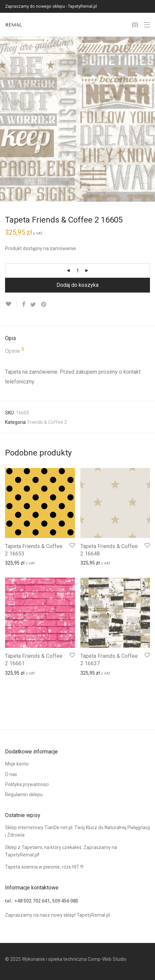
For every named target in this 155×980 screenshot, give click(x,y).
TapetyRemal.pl (93, 915)
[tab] (77, 339)
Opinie (15, 350)
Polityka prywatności (27, 784)
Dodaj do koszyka (77, 285)
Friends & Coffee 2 (47, 422)
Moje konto (17, 764)
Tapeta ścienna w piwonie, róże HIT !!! (44, 867)
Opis (11, 338)
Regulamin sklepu (24, 795)
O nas (11, 774)
